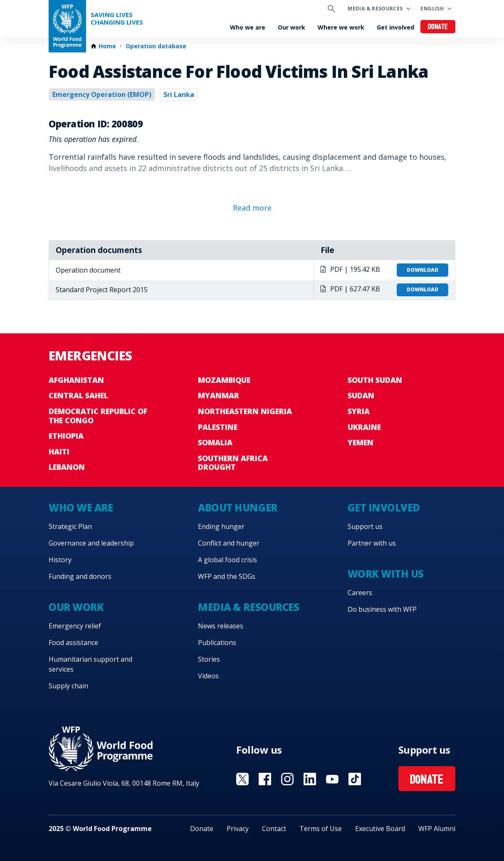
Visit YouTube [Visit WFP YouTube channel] (332, 779)
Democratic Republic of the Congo (98, 416)
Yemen (361, 442)
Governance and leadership (91, 543)
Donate (438, 27)
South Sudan (375, 380)
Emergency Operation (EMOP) (102, 94)
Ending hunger (221, 526)
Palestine (218, 427)
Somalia (215, 442)
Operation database (156, 46)
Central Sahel (78, 395)
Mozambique (224, 380)
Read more (252, 208)
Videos (208, 676)
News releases (221, 626)
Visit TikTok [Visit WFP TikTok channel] (355, 779)
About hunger (237, 507)
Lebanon (67, 467)
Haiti (59, 452)
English (432, 9)
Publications (217, 643)
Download (422, 270)
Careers (360, 593)
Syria (359, 411)
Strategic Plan (70, 526)
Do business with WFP (382, 609)
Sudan (361, 395)
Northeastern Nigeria (245, 411)
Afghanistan (76, 380)
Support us (365, 526)
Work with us (386, 574)
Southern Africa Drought (233, 463)
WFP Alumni (437, 829)
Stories (209, 659)
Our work (292, 27)
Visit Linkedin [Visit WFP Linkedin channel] (310, 779)
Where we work (341, 27)
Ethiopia (66, 436)
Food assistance (73, 643)
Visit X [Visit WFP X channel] (242, 779)
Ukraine (364, 427)
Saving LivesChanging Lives (117, 19)
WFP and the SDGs (227, 576)
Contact (274, 829)
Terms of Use (321, 829)
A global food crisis (227, 560)
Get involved (395, 27)
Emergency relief (75, 626)
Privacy (238, 829)
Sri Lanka (179, 94)
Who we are (248, 27)
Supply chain (68, 686)
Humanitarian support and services (90, 664)
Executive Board (380, 829)
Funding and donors (80, 576)
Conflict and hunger (229, 543)
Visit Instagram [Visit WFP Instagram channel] (287, 779)
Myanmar (219, 395)
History (60, 560)
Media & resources (375, 9)
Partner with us (372, 543)
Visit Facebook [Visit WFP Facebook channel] (265, 779)
